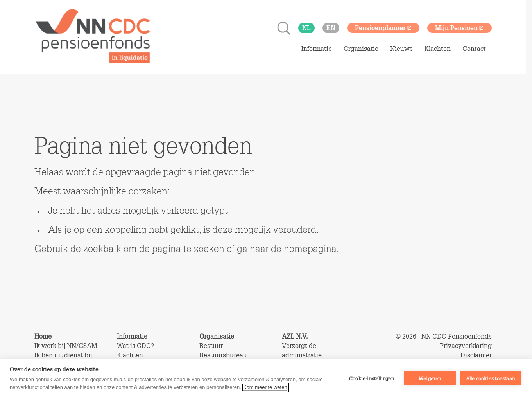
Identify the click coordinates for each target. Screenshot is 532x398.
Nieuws (401, 49)
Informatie (317, 49)
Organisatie (361, 49)
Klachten (438, 49)
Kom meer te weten (265, 387)
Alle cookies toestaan (490, 378)
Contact (474, 49)
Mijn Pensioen (459, 28)
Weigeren (430, 378)
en (331, 28)
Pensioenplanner (383, 28)
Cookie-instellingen (372, 378)
